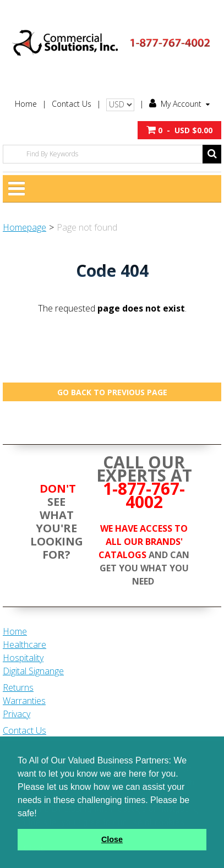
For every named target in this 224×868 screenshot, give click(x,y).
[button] (179, 130)
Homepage (24, 227)
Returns (18, 687)
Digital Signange (33, 671)
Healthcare (24, 645)
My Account (179, 104)
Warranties (24, 701)
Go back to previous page (112, 392)
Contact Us (72, 104)
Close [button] (112, 839)
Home (26, 104)
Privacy (17, 714)
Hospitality (23, 658)
